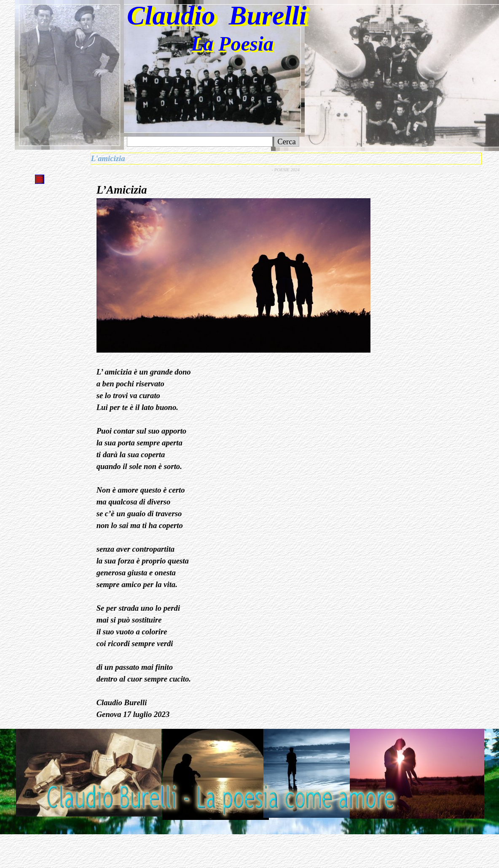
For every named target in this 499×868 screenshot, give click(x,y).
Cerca (287, 142)
